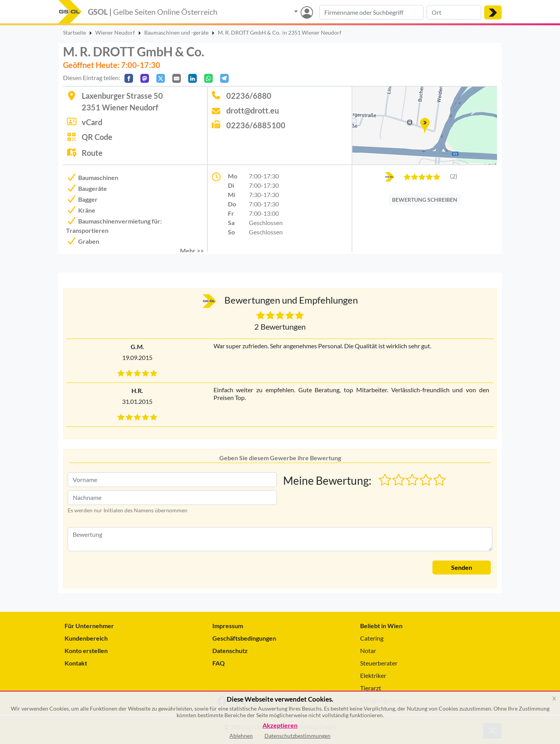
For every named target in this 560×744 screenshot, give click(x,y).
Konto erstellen (86, 651)
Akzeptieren (280, 726)
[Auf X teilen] (161, 78)
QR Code (97, 137)
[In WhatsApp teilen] (208, 78)
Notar (368, 651)
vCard (92, 122)
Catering (372, 638)
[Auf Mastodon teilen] (145, 78)
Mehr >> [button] (192, 251)
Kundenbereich (86, 638)
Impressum (228, 626)
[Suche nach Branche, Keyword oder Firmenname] (371, 12)
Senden (462, 567)
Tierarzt (371, 688)
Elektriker (373, 675)
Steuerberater (379, 663)
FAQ (219, 663)
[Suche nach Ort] (454, 12)
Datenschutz (230, 651)
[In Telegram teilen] (224, 78)
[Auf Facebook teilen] (129, 78)
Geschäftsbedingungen (244, 638)
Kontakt (76, 663)
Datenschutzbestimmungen (297, 736)
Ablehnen (241, 736)
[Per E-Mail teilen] (177, 78)
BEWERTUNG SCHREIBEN (425, 200)
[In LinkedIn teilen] (192, 78)
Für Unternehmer (89, 626)
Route (92, 153)
